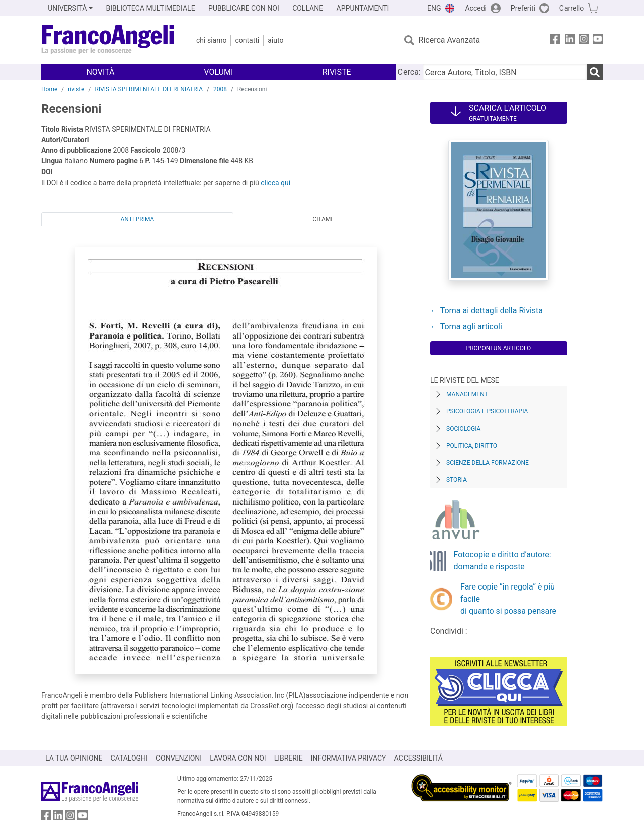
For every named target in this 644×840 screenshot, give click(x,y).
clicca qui (275, 183)
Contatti (247, 40)
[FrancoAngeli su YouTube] (598, 40)
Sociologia (463, 429)
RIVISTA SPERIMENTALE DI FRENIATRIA (149, 89)
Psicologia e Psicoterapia (487, 411)
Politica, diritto (472, 446)
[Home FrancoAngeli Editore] (108, 40)
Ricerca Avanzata (450, 40)
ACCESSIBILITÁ (419, 758)
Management (467, 394)
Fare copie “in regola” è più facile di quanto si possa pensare (508, 599)
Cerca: (409, 72)
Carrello (572, 8)
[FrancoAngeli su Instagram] (584, 40)
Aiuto (275, 40)
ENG (434, 8)
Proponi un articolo (499, 348)
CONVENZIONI (179, 758)
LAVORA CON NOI (238, 758)
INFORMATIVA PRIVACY (349, 758)
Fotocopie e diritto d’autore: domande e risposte (503, 561)
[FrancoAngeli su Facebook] (555, 40)
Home (49, 89)
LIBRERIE (289, 758)
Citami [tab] (322, 219)
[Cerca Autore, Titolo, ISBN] (505, 72)
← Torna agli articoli (466, 327)
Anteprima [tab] (138, 219)
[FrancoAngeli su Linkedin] (570, 40)
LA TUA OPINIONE (74, 758)
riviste (76, 89)
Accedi (476, 8)
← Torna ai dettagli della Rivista (487, 311)
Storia (457, 480)
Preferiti (523, 8)
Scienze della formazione (488, 463)
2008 (220, 89)
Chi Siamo (211, 40)
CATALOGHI (129, 758)
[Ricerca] (595, 72)
